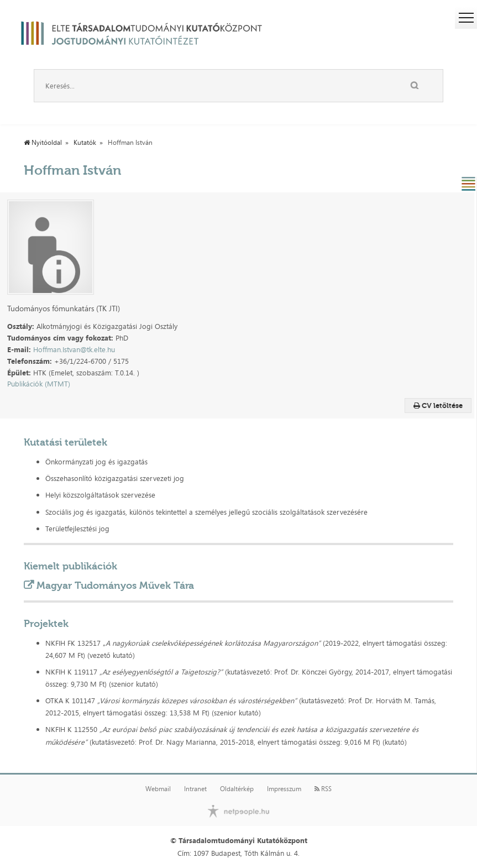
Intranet (195, 789)
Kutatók (85, 143)
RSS (323, 789)
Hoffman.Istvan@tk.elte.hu (74, 349)
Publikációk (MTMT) (39, 384)
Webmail (158, 789)
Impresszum (284, 789)
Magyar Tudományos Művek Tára (115, 585)
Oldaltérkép (237, 789)
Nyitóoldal (43, 143)
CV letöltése (438, 406)
